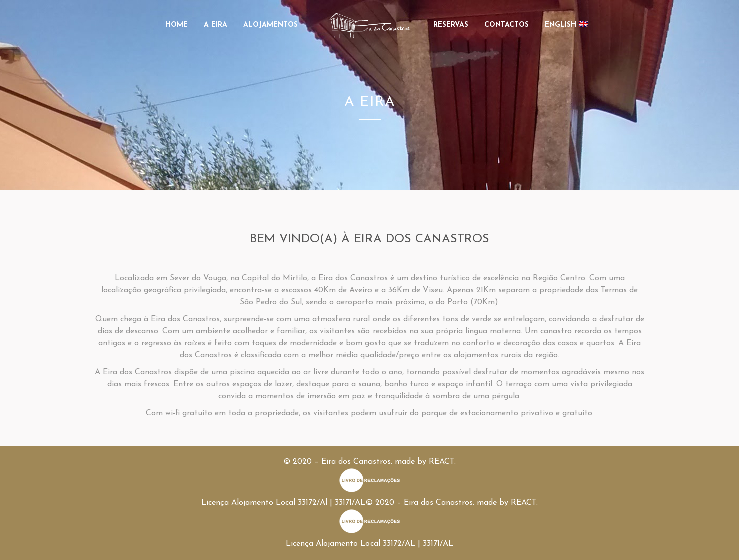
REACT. (442, 462)
